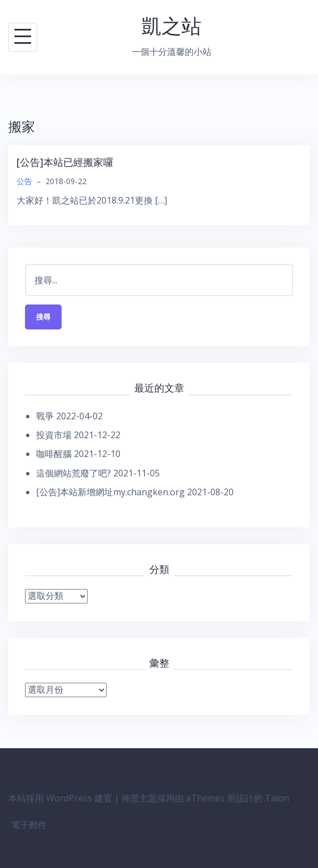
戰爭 (45, 416)
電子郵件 (29, 825)
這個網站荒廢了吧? (74, 473)
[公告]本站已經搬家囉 (65, 162)
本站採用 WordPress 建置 (60, 798)
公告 (24, 181)
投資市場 (54, 435)
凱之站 (171, 26)
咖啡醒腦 (54, 454)
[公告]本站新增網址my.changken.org (110, 492)
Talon (277, 798)
